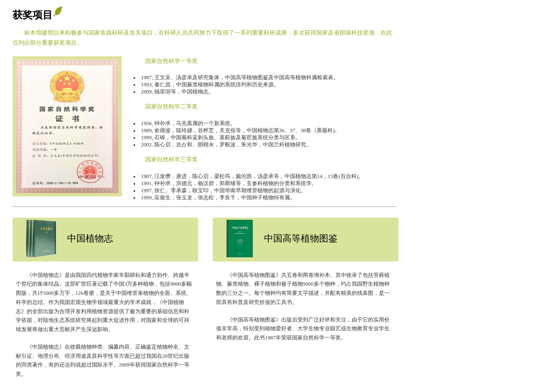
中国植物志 (90, 238)
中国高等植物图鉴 (301, 238)
